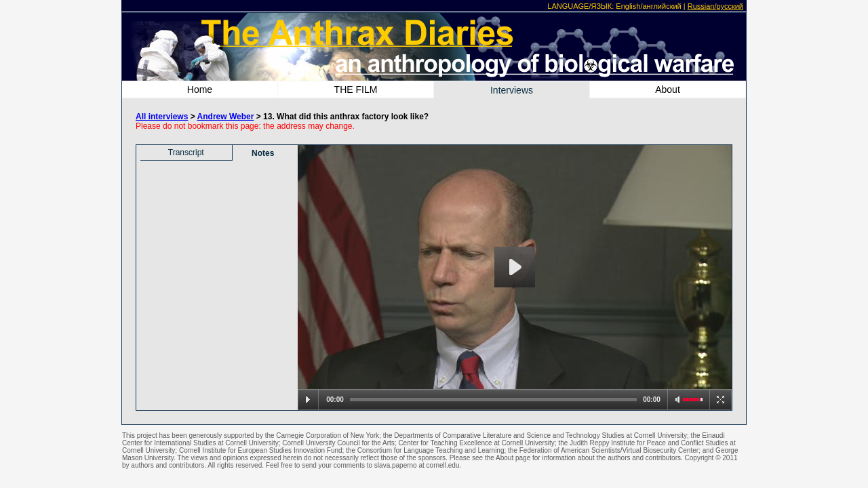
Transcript (186, 152)
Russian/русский (715, 6)
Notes (263, 153)
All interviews (162, 117)
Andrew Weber (226, 117)
